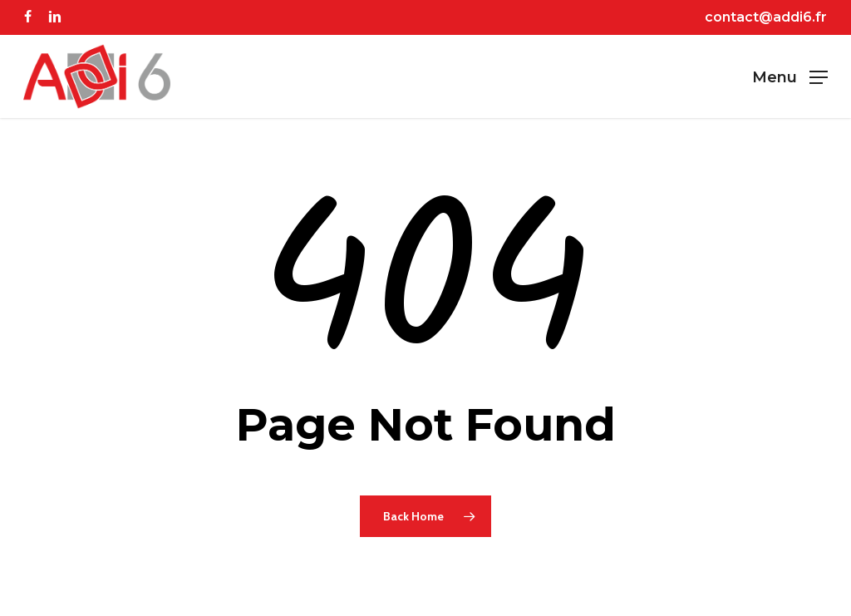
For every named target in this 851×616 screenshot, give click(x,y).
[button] (790, 77)
